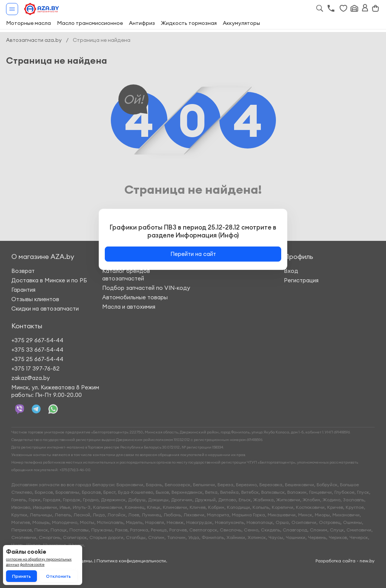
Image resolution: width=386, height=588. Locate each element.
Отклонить (58, 576)
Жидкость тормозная (189, 23)
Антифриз (142, 23)
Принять (21, 576)
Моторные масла (28, 23)
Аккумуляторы (241, 23)
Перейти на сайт (193, 254)
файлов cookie (32, 564)
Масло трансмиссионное (90, 23)
